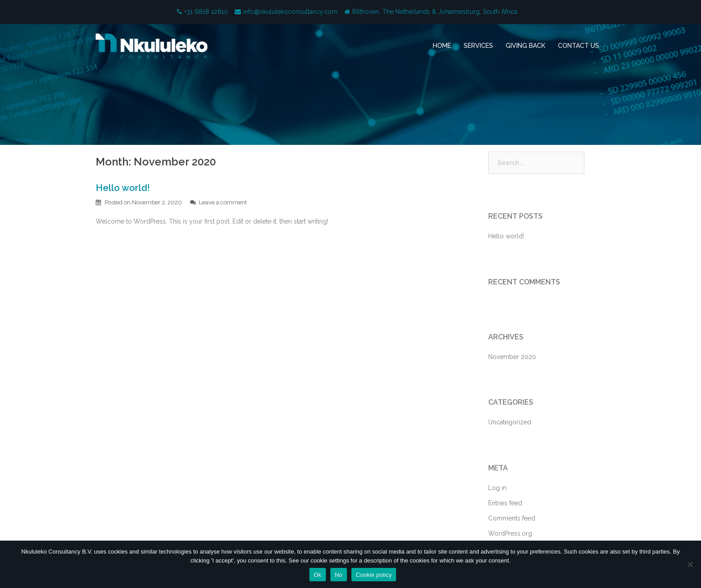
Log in (497, 488)
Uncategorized (510, 422)
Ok (318, 575)
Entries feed (505, 503)
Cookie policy (374, 575)
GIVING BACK (526, 46)
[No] (690, 564)
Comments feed (512, 518)
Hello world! (123, 188)
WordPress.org (510, 533)
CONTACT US (579, 46)
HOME (442, 46)
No (339, 575)
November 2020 (512, 357)
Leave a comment (223, 202)
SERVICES (478, 46)
